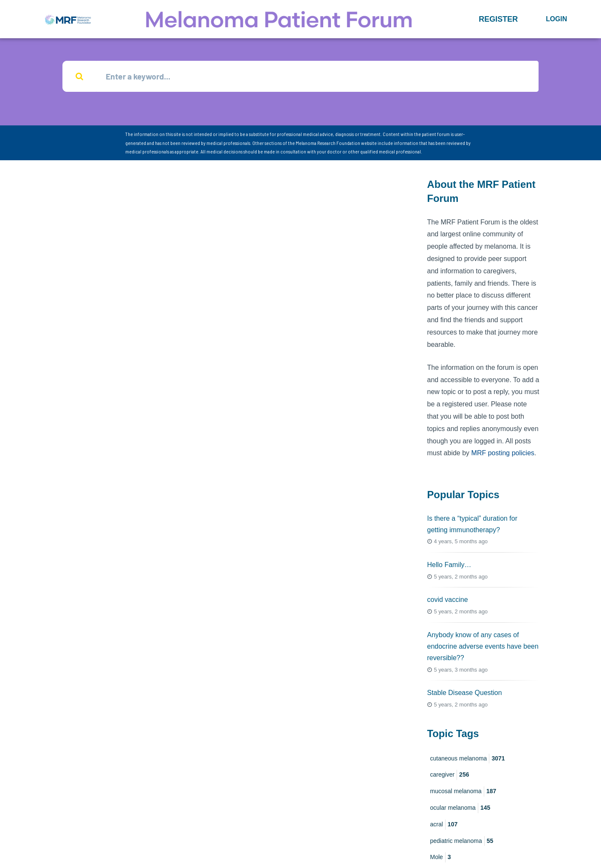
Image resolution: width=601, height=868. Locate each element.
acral (444, 825)
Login (556, 19)
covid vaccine (448, 600)
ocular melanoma (460, 808)
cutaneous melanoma (468, 759)
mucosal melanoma (463, 792)
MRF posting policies (503, 453)
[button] (498, 19)
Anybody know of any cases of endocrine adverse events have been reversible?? (483, 646)
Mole (441, 858)
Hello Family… (449, 565)
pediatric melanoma (462, 841)
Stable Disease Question (465, 693)
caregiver (450, 775)
